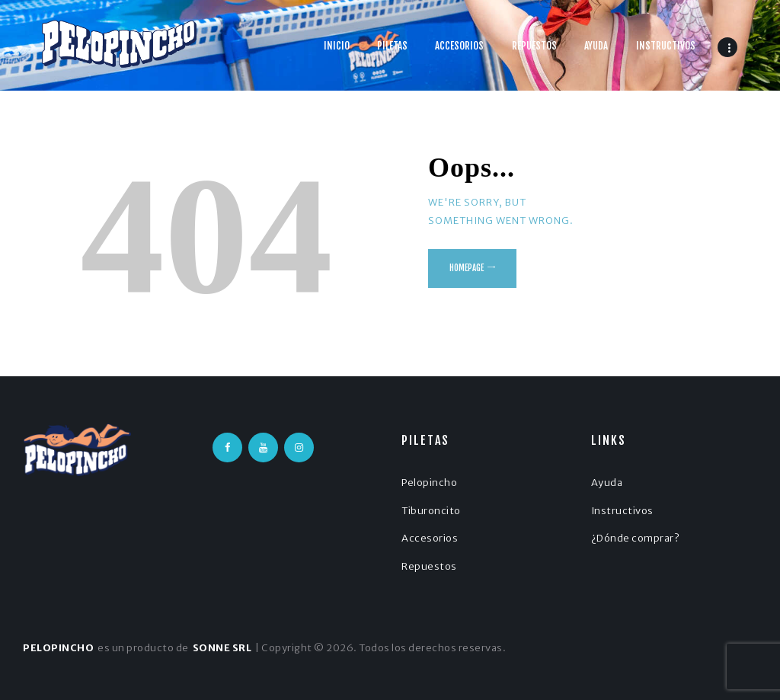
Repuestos (429, 566)
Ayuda (607, 483)
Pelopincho (429, 483)
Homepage (467, 268)
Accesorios (430, 538)
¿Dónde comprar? (636, 538)
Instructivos (622, 511)
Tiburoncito (431, 511)
